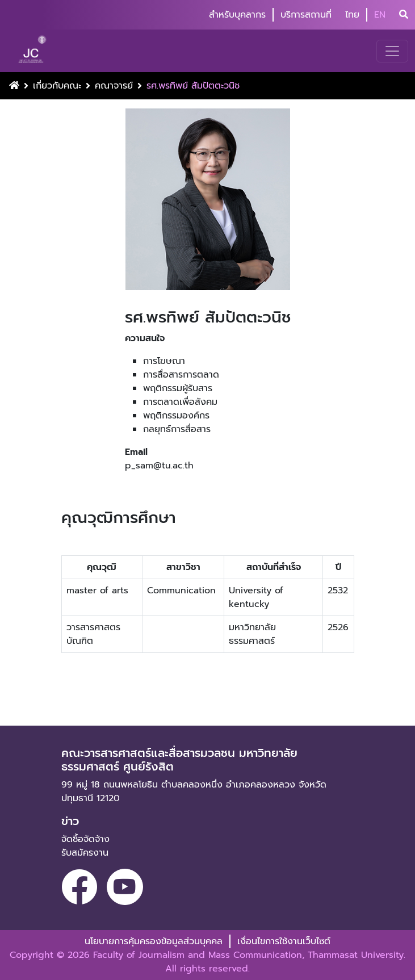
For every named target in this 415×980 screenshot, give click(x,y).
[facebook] (79, 887)
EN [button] (380, 15)
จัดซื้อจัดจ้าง (85, 839)
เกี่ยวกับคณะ (57, 86)
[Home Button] (14, 86)
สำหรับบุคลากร (237, 15)
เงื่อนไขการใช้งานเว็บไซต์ (284, 941)
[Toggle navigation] (392, 51)
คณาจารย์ (114, 86)
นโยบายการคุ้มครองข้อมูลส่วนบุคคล (154, 941)
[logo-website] (34, 51)
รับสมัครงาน (85, 853)
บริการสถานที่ (306, 15)
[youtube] (125, 887)
